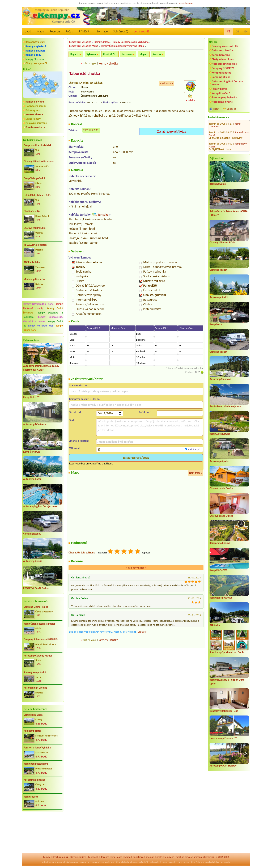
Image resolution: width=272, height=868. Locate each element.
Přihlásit (84, 31)
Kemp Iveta (216, 324)
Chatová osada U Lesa (221, 516)
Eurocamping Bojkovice (224, 97)
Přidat (216, 109)
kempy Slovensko (35, 59)
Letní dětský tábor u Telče (37, 195)
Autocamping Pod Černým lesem (41, 506)
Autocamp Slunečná (34, 780)
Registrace (138, 857)
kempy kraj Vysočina (80, 42)
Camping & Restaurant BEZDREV (41, 640)
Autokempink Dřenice (35, 688)
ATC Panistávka (32, 262)
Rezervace (127, 54)
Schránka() (121, 31)
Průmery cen (33, 110)
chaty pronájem (189, 862)
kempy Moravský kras (41, 326)
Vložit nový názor (136, 568)
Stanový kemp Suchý (35, 672)
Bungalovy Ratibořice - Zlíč (224, 711)
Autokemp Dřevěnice (35, 424)
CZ (229, 31)
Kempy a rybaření (36, 46)
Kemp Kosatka (242, 137)
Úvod (28, 31)
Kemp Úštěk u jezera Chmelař (39, 624)
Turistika (103, 215)
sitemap (150, 857)
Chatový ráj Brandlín (35, 228)
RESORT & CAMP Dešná (36, 588)
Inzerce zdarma (34, 114)
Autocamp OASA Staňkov (223, 766)
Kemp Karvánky (218, 184)
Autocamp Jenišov (223, 50)
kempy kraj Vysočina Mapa (84, 46)
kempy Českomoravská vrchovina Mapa (123, 46)
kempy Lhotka (109, 63)
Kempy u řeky (33, 55)
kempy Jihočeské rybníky (43, 306)
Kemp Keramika (221, 55)
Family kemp (219, 89)
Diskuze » (143, 632)
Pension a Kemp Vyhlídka (37, 748)
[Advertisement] (43, 833)
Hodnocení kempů (36, 106)
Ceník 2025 (109, 54)
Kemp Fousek (31, 797)
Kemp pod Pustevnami (36, 764)
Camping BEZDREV (223, 68)
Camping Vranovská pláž (225, 46)
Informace (101, 31)
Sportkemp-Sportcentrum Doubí (227, 652)
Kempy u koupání (35, 51)
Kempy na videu (35, 102)
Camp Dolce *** (32, 397)
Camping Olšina (221, 77)
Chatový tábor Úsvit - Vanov (39, 162)
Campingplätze (78, 857)
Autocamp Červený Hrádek (38, 656)
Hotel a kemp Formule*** (223, 738)
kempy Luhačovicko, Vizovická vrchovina (43, 319)
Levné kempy (33, 119)
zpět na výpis (89, 63)
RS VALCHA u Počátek (35, 245)
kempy (47, 857)
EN (246, 31)
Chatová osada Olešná (221, 488)
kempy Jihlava (102, 42)
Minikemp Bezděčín (34, 279)
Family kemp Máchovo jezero (225, 407)
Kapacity (75, 54)
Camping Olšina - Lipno (36, 607)
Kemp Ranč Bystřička (221, 598)
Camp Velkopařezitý (34, 178)
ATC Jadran (215, 625)
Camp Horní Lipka (33, 715)
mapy (170, 862)
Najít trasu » (166, 83)
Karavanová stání (35, 42)
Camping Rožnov (32, 534)
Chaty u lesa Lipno (223, 59)
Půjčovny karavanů (36, 123)
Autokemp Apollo (219, 461)
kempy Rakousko (223, 862)
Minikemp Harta (32, 731)
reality (99, 862)
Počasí (70, 31)
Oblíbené (231, 109)
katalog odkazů (155, 862)
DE (237, 31)
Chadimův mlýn (32, 211)
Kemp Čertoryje (32, 452)
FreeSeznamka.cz (35, 127)
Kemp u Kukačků (222, 73)
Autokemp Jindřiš (33, 561)
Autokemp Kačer (32, 479)
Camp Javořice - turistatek (38, 145)
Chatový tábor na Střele (222, 243)
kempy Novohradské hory (38, 304)
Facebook (93, 857)
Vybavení (92, 54)
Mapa (40, 31)
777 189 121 (91, 130)
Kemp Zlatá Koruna (220, 434)
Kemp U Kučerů (221, 93)
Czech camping (60, 857)
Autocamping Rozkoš (224, 64)
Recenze (55, 31)
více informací (186, 3)
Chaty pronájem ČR (37, 63)
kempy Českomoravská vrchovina (131, 42)
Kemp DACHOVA (218, 570)
